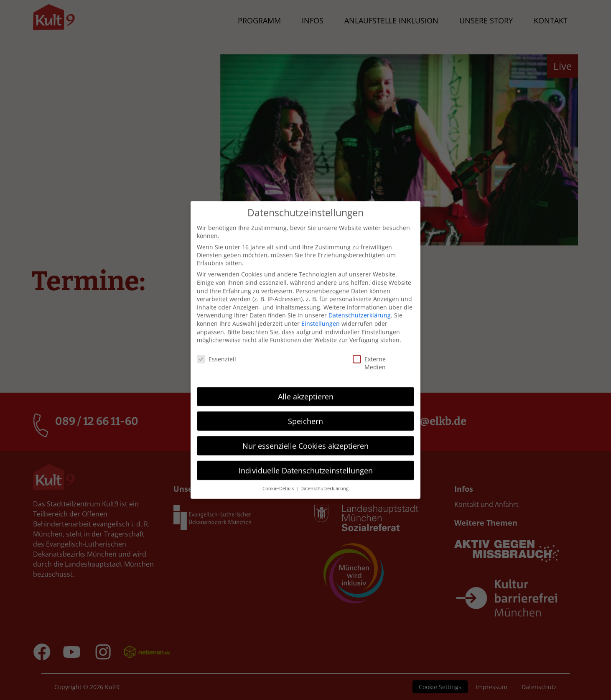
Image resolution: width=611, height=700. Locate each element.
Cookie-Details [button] (279, 481)
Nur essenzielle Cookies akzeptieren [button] (305, 438)
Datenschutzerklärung (360, 308)
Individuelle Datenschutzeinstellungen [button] (306, 463)
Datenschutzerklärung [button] (325, 481)
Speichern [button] (305, 414)
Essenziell (203, 352)
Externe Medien (360, 356)
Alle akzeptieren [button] (306, 389)
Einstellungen (321, 316)
